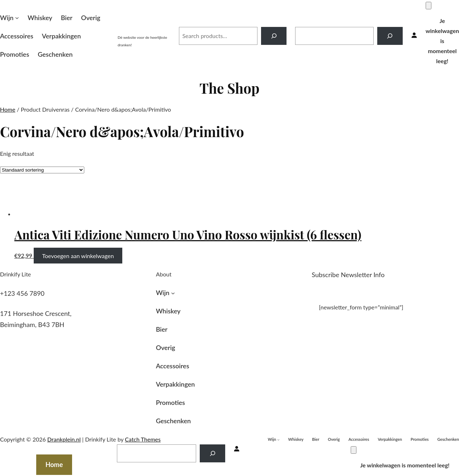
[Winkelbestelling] (42, 170)
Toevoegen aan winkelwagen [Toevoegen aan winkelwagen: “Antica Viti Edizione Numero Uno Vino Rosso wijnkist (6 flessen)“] (78, 255)
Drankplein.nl (144, 28)
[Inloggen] (414, 36)
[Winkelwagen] (429, 6)
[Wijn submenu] (17, 18)
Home (8, 109)
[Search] (274, 36)
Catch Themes (143, 439)
